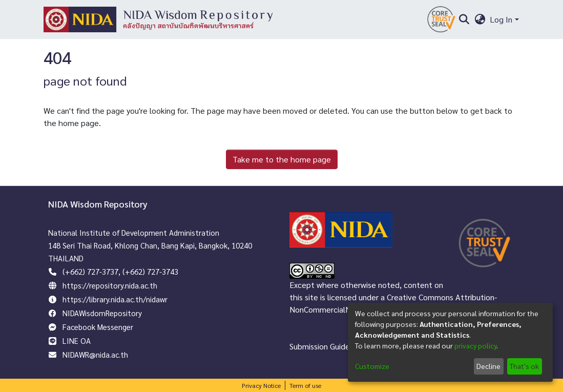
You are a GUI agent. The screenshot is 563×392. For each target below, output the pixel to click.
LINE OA (77, 341)
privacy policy (475, 345)
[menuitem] (480, 19)
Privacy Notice (261, 385)
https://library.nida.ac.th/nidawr (115, 299)
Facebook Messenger (98, 327)
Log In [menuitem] (501, 19)
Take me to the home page (282, 159)
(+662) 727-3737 (90, 271)
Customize (372, 366)
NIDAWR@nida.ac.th (95, 354)
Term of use (305, 385)
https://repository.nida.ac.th (110, 285)
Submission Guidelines (328, 346)
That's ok (524, 366)
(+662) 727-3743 (150, 271)
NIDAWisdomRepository (102, 313)
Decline (488, 366)
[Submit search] (464, 19)
